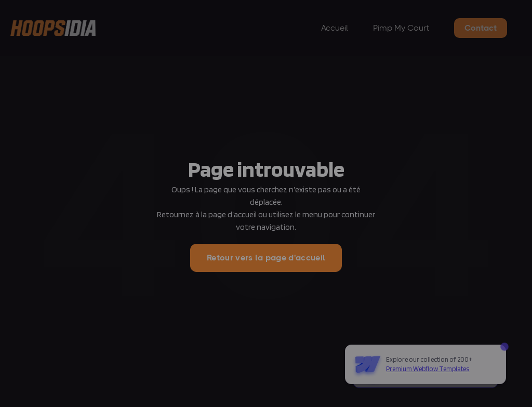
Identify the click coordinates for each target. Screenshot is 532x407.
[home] (53, 28)
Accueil (335, 28)
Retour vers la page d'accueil (266, 258)
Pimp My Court (401, 28)
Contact (481, 28)
